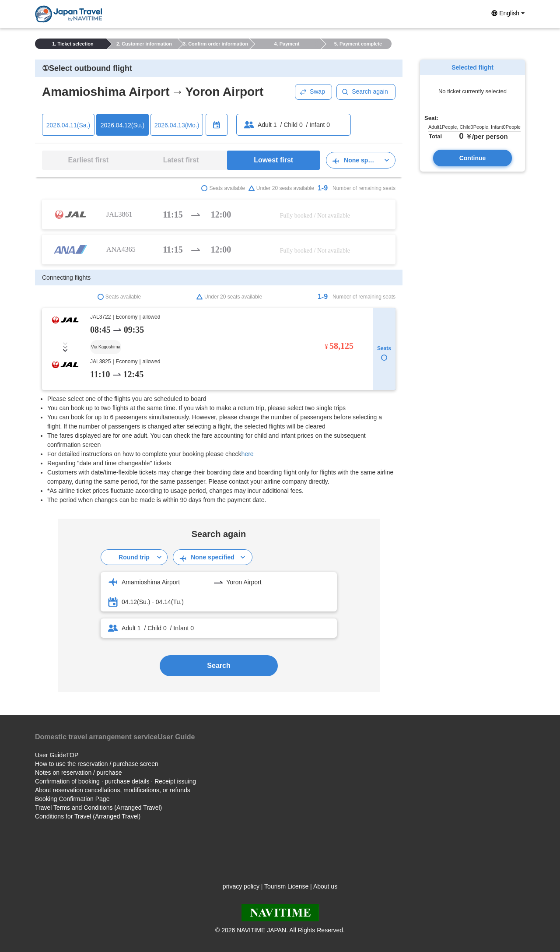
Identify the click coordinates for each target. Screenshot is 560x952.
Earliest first (88, 160)
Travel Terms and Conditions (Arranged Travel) (98, 808)
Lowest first (273, 160)
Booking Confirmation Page (72, 799)
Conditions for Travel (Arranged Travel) (88, 816)
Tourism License (286, 886)
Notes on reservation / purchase (78, 773)
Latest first (181, 160)
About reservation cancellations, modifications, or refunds (113, 790)
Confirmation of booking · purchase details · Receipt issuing (115, 781)
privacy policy (241, 886)
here (248, 454)
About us (325, 886)
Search (219, 666)
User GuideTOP (57, 755)
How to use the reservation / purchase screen (97, 764)
